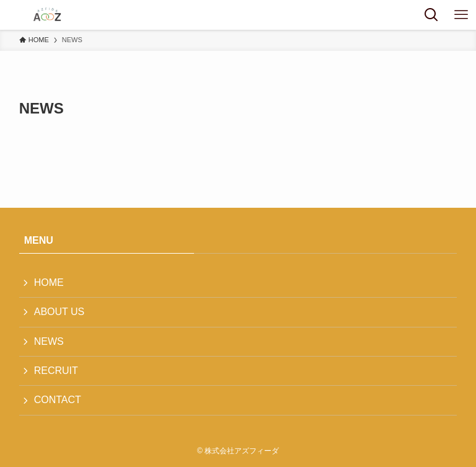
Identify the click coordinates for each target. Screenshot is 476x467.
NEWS (49, 341)
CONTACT (58, 400)
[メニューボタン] (461, 15)
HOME (49, 282)
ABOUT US (59, 312)
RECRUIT (56, 371)
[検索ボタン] (431, 15)
